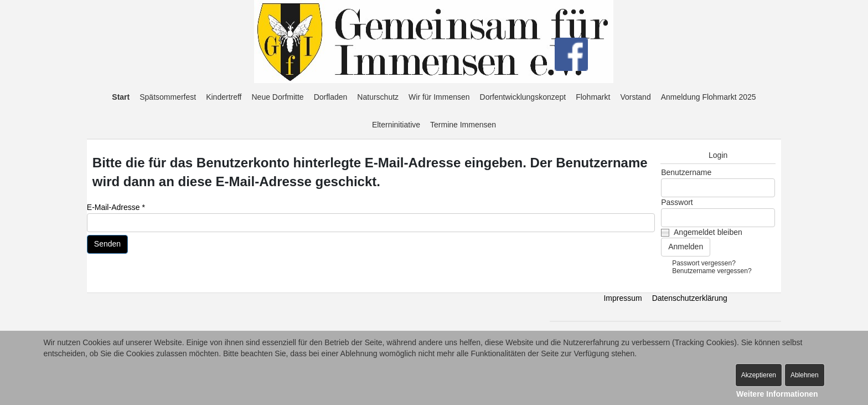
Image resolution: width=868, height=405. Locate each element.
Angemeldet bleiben (708, 232)
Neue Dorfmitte (278, 97)
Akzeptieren (759, 375)
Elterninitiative (396, 125)
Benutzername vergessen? (712, 271)
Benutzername (686, 172)
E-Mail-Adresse (116, 207)
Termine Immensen (463, 125)
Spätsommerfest (168, 97)
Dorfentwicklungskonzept (523, 97)
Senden (107, 244)
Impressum (622, 298)
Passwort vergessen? (704, 263)
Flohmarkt (593, 97)
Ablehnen (805, 375)
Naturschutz (378, 97)
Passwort (677, 202)
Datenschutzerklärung (690, 298)
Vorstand (635, 97)
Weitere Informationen (777, 394)
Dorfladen (331, 97)
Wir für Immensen (439, 97)
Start (121, 97)
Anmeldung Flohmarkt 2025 (709, 97)
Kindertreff (224, 97)
